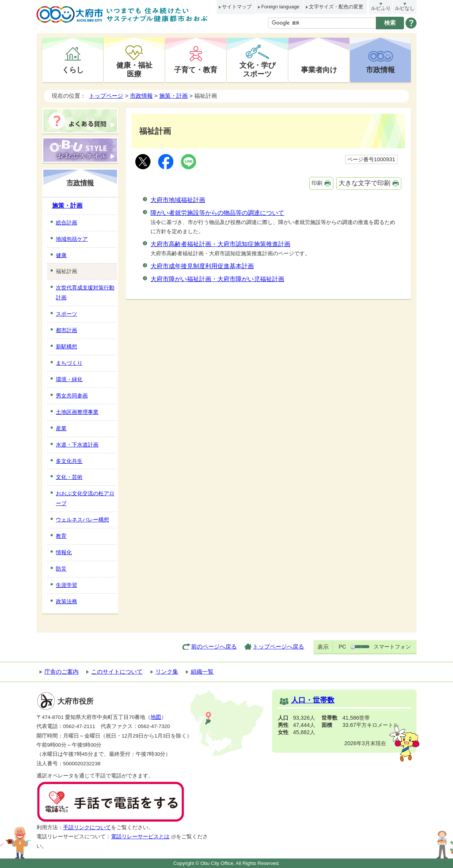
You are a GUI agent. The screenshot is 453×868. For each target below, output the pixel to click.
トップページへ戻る (278, 646)
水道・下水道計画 (77, 445)
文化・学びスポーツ (257, 69)
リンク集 (167, 672)
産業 (61, 428)
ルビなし (405, 8)
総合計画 (67, 223)
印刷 (317, 183)
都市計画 (67, 330)
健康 (61, 255)
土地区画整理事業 (77, 412)
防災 (61, 569)
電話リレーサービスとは (143, 837)
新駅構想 (67, 347)
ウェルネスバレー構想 (82, 520)
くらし (73, 70)
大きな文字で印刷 (364, 183)
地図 (156, 717)
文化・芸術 (69, 477)
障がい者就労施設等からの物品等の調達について (217, 213)
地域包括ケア (72, 239)
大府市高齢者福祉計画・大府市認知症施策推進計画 (220, 244)
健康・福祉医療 (134, 69)
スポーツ (67, 314)
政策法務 (67, 601)
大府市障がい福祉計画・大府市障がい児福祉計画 (217, 279)
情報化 (64, 552)
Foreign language (280, 7)
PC (342, 647)
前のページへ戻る (214, 646)
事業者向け (319, 70)
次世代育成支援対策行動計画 (85, 293)
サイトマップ (237, 7)
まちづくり (69, 363)
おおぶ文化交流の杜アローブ (85, 498)
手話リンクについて (87, 827)
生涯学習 (67, 585)
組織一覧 (202, 672)
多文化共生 (69, 461)
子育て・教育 (196, 70)
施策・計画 (173, 96)
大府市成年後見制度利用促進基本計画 (202, 266)
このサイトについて (117, 672)
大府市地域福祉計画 (178, 200)
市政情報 (380, 70)
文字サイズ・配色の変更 (336, 7)
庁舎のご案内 (62, 672)
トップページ (106, 96)
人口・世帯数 (313, 700)
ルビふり (381, 8)
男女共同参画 (72, 396)
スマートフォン (392, 647)
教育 (61, 536)
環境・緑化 (69, 379)
